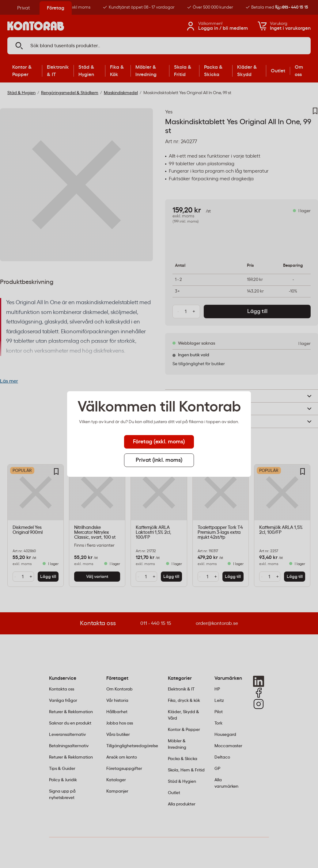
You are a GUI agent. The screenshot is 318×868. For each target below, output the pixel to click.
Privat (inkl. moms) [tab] (159, 460)
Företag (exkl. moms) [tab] (159, 442)
